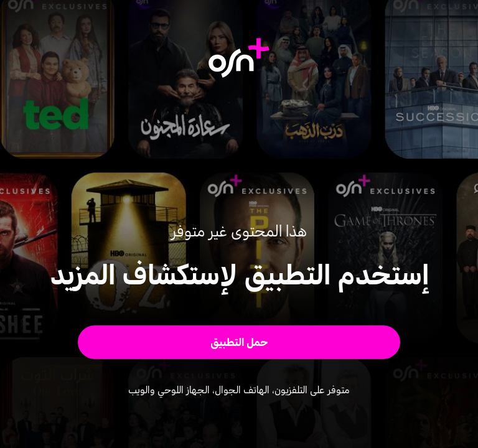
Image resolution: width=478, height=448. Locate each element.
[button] (239, 342)
